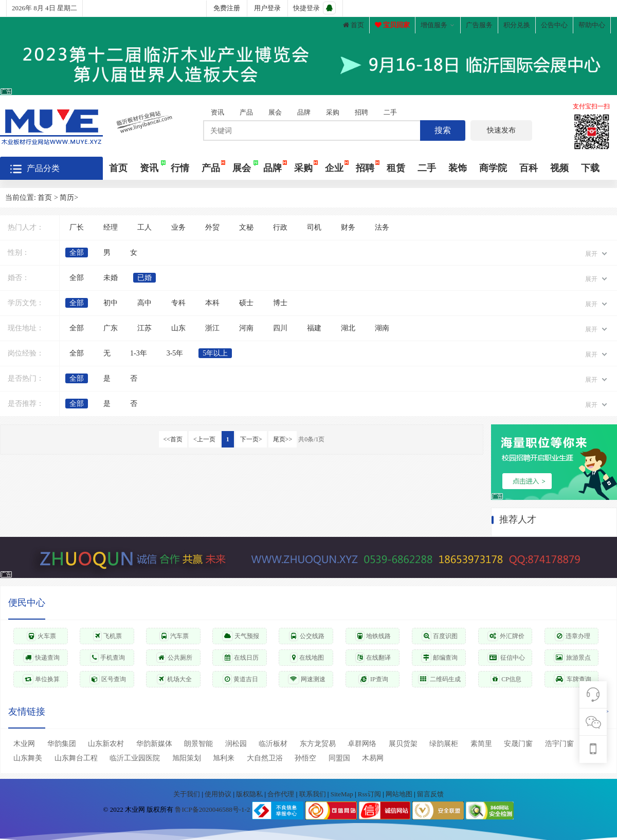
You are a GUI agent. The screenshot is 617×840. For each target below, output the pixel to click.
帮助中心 (592, 25)
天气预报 (241, 636)
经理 (111, 227)
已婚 (144, 278)
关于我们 (187, 794)
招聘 (361, 112)
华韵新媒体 (154, 744)
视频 (559, 168)
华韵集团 (62, 744)
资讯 (217, 112)
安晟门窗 (518, 744)
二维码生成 (439, 679)
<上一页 (204, 439)
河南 (246, 328)
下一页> (251, 439)
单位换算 (41, 679)
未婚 (111, 278)
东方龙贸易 (318, 744)
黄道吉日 (240, 679)
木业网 (24, 744)
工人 (144, 227)
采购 (333, 112)
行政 (280, 227)
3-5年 (175, 353)
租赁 (396, 168)
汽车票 (174, 636)
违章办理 (573, 636)
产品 (246, 112)
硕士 (246, 303)
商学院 (493, 168)
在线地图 (307, 658)
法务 (382, 227)
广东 (111, 328)
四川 (280, 328)
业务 (178, 227)
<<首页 (173, 439)
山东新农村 (106, 744)
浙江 (212, 328)
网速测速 (307, 679)
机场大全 (174, 679)
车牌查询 (573, 679)
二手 (390, 112)
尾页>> (283, 439)
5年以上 (215, 353)
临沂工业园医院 (135, 758)
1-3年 (139, 353)
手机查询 (107, 658)
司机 (314, 227)
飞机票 (107, 636)
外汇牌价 (506, 636)
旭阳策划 (187, 758)
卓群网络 (362, 744)
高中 (144, 303)
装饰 (458, 168)
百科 (529, 168)
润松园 (236, 744)
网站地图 (400, 794)
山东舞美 (28, 758)
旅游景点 (572, 658)
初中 (111, 303)
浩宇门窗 (559, 744)
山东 (178, 328)
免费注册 (227, 8)
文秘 (246, 227)
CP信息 (506, 679)
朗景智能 (198, 744)
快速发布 (501, 130)
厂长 (77, 227)
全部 (77, 253)
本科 (212, 303)
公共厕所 (174, 658)
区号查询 (108, 679)
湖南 (382, 328)
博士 (280, 303)
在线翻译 (373, 658)
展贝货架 (403, 744)
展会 (275, 112)
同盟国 (339, 758)
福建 (314, 328)
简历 (67, 198)
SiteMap (343, 794)
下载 (590, 168)
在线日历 (241, 658)
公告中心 (554, 25)
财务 (348, 227)
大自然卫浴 (265, 758)
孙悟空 (305, 758)
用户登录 (267, 8)
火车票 (41, 636)
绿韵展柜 (444, 744)
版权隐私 (250, 794)
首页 (353, 25)
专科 (178, 303)
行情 (180, 168)
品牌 (304, 112)
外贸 (212, 227)
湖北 (348, 328)
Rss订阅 (369, 794)
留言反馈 (430, 794)
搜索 (443, 130)
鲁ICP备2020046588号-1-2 (212, 810)
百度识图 (440, 636)
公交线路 (307, 636)
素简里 (481, 744)
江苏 (144, 328)
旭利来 (224, 758)
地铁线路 (373, 636)
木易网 (373, 758)
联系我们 (313, 794)
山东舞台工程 (76, 758)
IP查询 (373, 679)
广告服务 (479, 25)
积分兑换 (517, 25)
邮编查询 (439, 658)
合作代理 (282, 794)
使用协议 (219, 794)
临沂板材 (273, 744)
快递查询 (41, 658)
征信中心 (506, 658)
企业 (334, 168)
